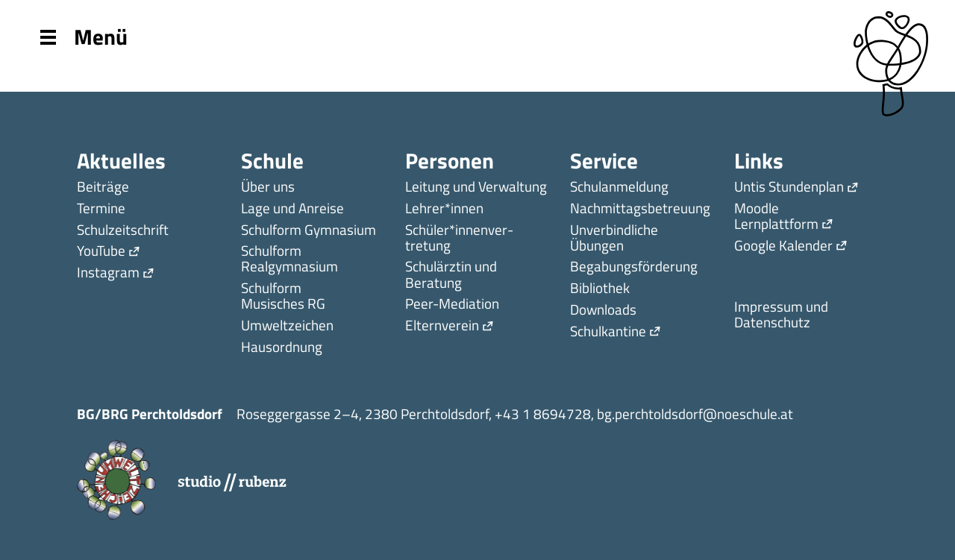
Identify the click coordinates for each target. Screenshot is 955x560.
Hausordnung (282, 348)
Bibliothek (600, 289)
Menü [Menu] (84, 35)
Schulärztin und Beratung (451, 275)
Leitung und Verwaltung (476, 188)
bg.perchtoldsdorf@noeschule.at (695, 413)
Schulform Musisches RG (283, 297)
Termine (101, 209)
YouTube (101, 252)
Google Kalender (783, 246)
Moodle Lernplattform (776, 217)
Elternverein (442, 326)
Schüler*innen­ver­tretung (459, 239)
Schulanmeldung (619, 188)
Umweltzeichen (287, 326)
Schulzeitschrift (123, 231)
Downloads (603, 311)
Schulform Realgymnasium (289, 259)
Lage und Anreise (292, 209)
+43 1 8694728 (543, 413)
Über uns (268, 188)
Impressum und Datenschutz (781, 315)
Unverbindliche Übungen (614, 239)
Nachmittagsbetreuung (640, 209)
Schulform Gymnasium (309, 231)
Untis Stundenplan (789, 188)
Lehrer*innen (444, 209)
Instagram (108, 273)
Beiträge (103, 188)
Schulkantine (608, 332)
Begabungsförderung (634, 267)
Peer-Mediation (452, 305)
